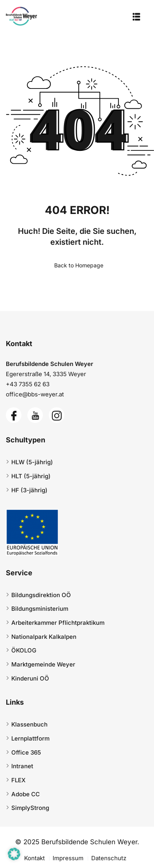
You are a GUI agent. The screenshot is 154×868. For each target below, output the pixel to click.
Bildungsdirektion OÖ (41, 595)
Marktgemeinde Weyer (43, 664)
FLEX (19, 780)
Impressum (68, 858)
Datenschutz (109, 858)
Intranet (22, 766)
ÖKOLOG (24, 650)
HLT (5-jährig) (31, 476)
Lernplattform (30, 738)
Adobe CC (26, 794)
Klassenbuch (29, 724)
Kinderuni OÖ (30, 678)
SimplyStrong (30, 808)
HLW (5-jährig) (32, 462)
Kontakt (35, 858)
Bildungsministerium (40, 609)
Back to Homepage (77, 265)
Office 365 (26, 752)
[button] (14, 854)
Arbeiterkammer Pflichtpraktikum (58, 623)
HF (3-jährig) (29, 490)
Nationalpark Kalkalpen (44, 637)
